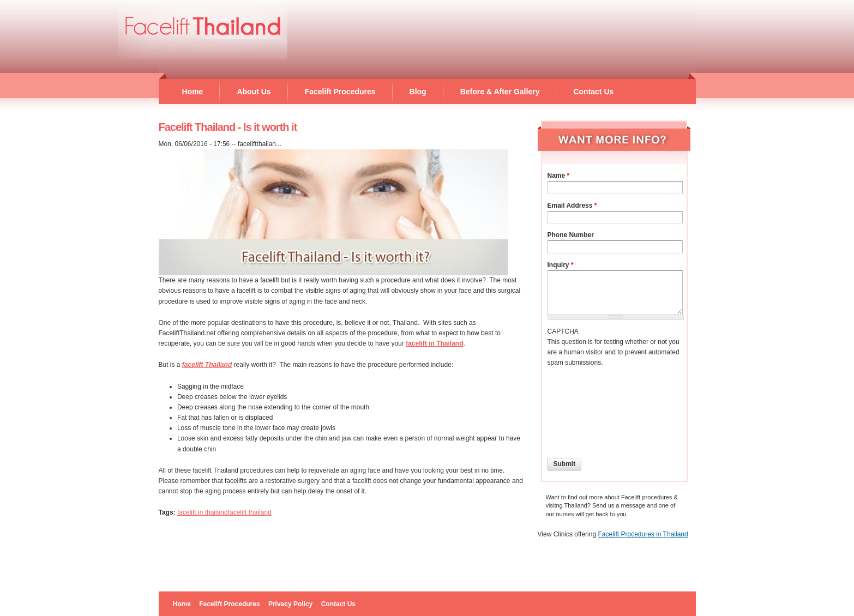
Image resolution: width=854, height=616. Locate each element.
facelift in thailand (203, 512)
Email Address (572, 206)
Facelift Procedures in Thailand (643, 534)
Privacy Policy (290, 604)
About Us (254, 92)
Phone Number (571, 235)
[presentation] (592, 408)
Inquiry (561, 265)
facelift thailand (250, 512)
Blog (418, 92)
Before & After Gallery (500, 92)
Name (559, 176)
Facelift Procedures (340, 92)
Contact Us (593, 92)
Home (193, 92)
